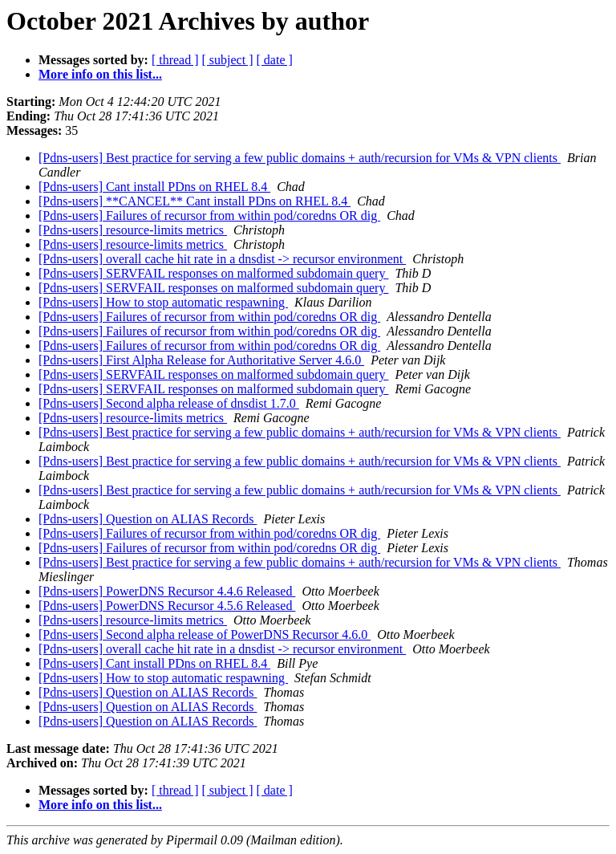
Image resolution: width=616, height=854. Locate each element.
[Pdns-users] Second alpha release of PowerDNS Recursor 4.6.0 (205, 634)
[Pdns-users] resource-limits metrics (133, 230)
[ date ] (275, 60)
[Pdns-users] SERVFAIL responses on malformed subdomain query (213, 273)
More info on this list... (100, 74)
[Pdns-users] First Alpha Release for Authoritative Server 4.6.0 (201, 360)
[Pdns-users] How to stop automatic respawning (163, 302)
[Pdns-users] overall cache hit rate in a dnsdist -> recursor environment (222, 259)
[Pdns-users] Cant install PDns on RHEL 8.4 (154, 187)
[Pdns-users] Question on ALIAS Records (148, 519)
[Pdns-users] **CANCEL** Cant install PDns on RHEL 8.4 (195, 201)
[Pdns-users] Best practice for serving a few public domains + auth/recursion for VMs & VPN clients (300, 158)
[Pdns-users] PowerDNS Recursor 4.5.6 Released (167, 606)
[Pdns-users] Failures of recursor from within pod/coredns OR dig (209, 216)
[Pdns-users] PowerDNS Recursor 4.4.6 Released (167, 591)
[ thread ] (175, 60)
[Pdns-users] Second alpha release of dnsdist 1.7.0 (169, 403)
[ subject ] (228, 60)
